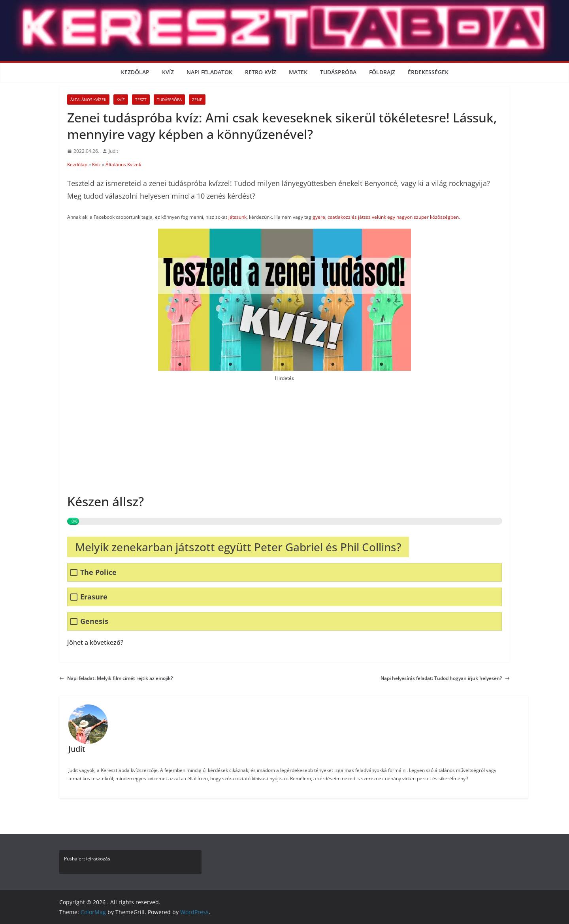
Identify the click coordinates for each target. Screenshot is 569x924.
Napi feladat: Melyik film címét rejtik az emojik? (116, 678)
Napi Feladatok (209, 72)
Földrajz (382, 72)
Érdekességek (428, 72)
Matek (298, 72)
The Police (98, 572)
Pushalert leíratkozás (87, 859)
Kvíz (168, 72)
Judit (113, 151)
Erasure (94, 597)
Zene (197, 100)
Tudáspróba (338, 72)
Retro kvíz (261, 72)
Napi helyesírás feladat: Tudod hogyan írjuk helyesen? (445, 678)
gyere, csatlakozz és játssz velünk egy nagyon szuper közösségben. (386, 217)
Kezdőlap (135, 72)
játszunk (237, 217)
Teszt (141, 100)
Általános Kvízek (88, 100)
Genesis (94, 621)
